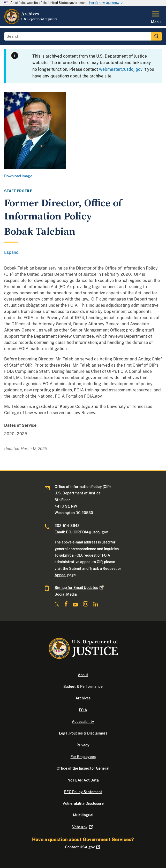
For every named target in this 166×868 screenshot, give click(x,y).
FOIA (83, 710)
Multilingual (83, 815)
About (83, 675)
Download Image (18, 176)
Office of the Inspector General (83, 768)
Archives (83, 698)
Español (12, 252)
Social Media (66, 594)
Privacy (83, 745)
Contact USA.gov (83, 847)
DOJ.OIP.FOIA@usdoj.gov (87, 532)
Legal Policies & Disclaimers (83, 733)
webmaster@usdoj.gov (121, 69)
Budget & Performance (83, 686)
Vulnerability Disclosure (83, 803)
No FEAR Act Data (83, 780)
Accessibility (83, 722)
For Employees (83, 757)
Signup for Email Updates (80, 588)
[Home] (31, 23)
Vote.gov (83, 827)
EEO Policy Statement (83, 792)
